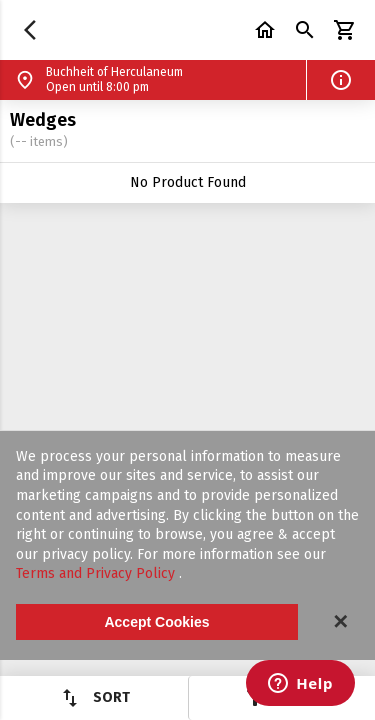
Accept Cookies (156, 622)
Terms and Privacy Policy (97, 573)
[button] (341, 80)
